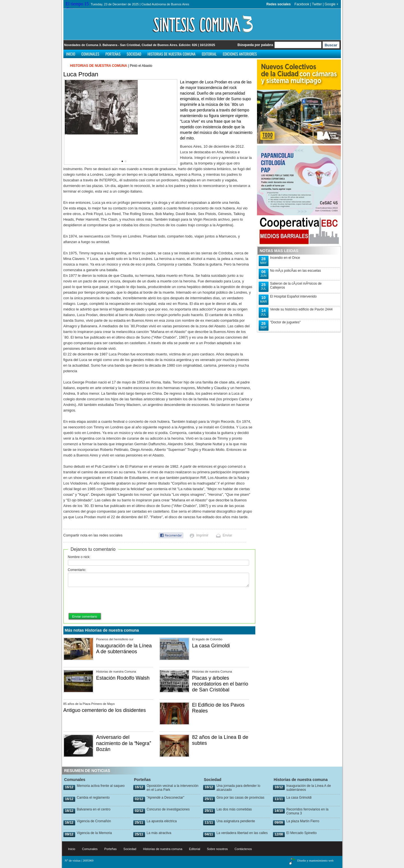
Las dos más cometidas (234, 809)
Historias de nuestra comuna (172, 54)
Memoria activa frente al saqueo (101, 786)
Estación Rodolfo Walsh (123, 678)
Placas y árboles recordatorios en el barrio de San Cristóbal (220, 684)
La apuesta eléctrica (162, 821)
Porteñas (113, 54)
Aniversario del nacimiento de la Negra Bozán (124, 743)
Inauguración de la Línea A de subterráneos (124, 649)
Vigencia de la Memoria (94, 833)
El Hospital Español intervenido (293, 296)
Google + (331, 4)
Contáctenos (243, 849)
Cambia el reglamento (93, 798)
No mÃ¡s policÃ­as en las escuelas (296, 271)
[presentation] (111, 600)
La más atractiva (159, 833)
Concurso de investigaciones (168, 809)
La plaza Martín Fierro (303, 821)
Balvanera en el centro (94, 809)
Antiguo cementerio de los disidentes (105, 710)
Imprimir (202, 535)
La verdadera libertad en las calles (242, 833)
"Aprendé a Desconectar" (166, 798)
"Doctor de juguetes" (285, 322)
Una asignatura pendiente (236, 821)
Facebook (302, 4)
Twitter (317, 4)
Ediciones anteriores (240, 54)
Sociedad (134, 54)
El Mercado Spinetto (302, 833)
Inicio (71, 54)
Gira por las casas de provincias (241, 798)
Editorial (209, 54)
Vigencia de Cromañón (94, 821)
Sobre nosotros (218, 849)
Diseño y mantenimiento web (315, 860)
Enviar (228, 535)
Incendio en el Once (285, 258)
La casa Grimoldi (211, 646)
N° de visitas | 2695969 (79, 860)
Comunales (90, 54)
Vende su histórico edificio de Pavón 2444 (301, 309)
